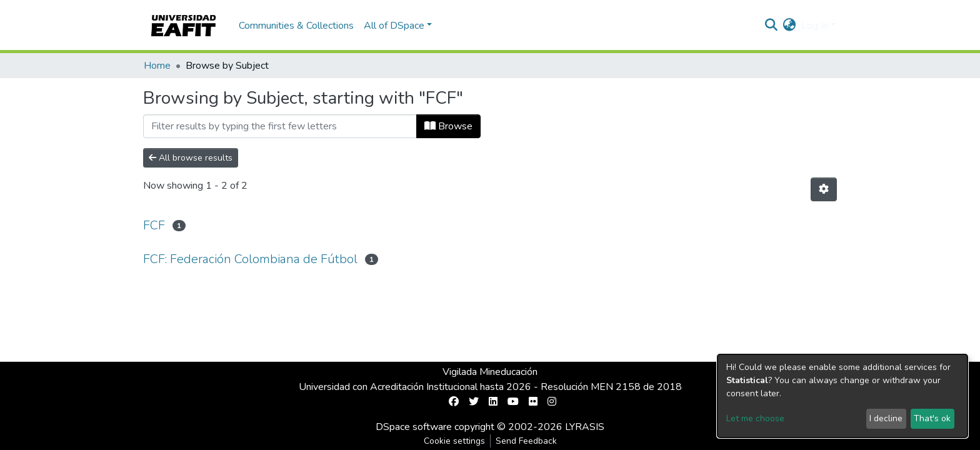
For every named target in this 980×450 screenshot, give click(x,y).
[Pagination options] (824, 189)
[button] (790, 26)
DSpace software (414, 427)
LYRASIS (585, 427)
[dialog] (842, 396)
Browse (448, 126)
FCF (154, 225)
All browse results (191, 158)
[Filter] (280, 126)
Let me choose (755, 418)
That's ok (932, 418)
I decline (886, 418)
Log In (815, 26)
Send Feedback (526, 441)
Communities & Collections (296, 26)
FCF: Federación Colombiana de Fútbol (250, 259)
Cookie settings (454, 441)
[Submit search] (772, 26)
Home (157, 66)
